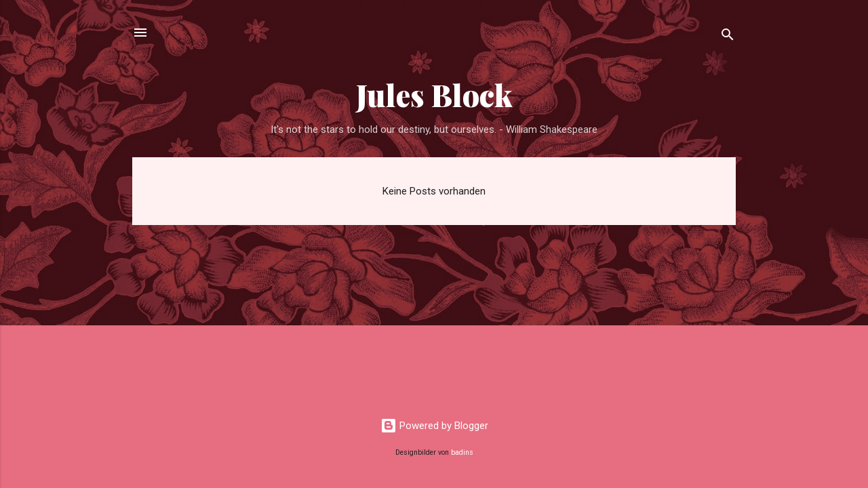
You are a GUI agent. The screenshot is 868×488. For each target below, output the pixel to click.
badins (462, 452)
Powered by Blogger (434, 426)
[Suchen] (728, 37)
